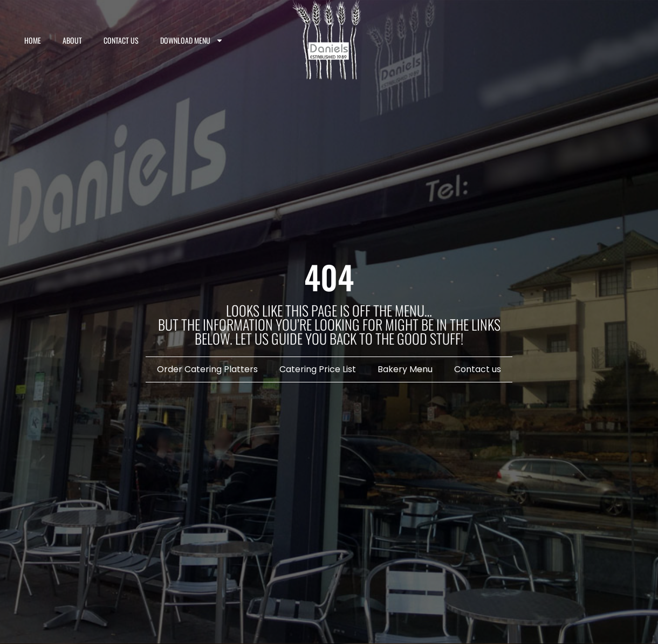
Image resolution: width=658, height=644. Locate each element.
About (72, 40)
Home (33, 40)
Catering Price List (318, 369)
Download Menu (192, 40)
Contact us (121, 40)
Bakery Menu (405, 369)
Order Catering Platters (207, 369)
